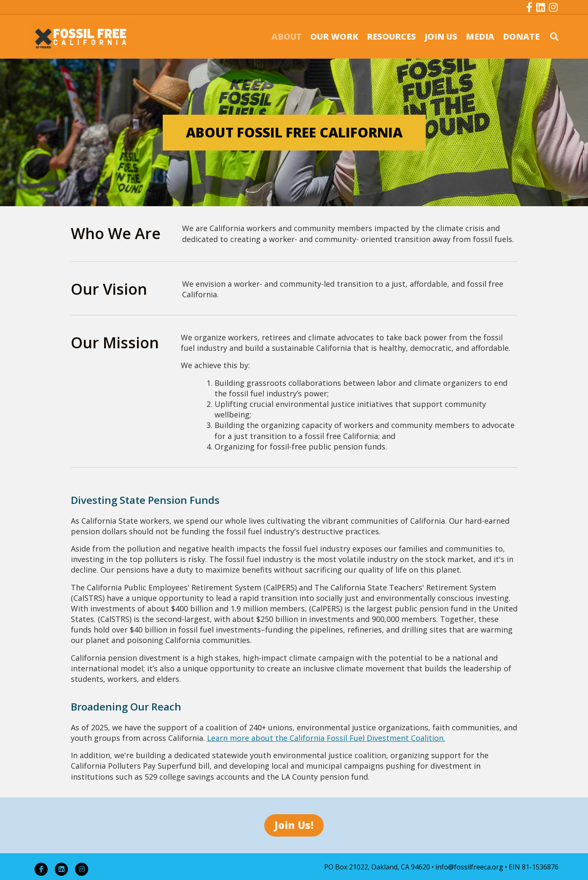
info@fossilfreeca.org (469, 867)
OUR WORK (334, 36)
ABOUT (287, 36)
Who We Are (116, 233)
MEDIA (480, 36)
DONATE (521, 36)
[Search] (551, 37)
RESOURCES (391, 36)
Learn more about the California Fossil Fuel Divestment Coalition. (326, 738)
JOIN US (441, 36)
